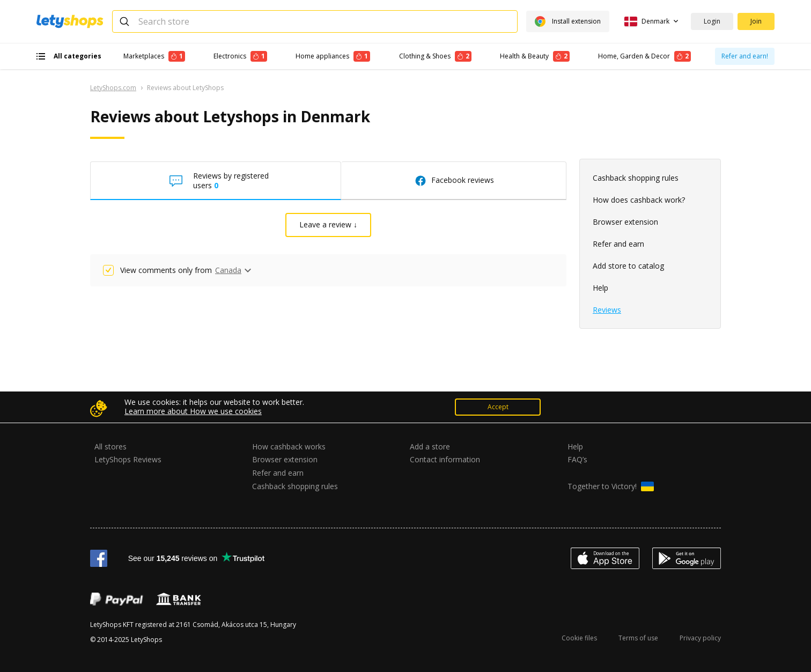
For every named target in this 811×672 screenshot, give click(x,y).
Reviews (607, 310)
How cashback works (289, 446)
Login (712, 21)
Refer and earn (618, 244)
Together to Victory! (611, 486)
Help (600, 288)
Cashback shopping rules (636, 178)
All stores (110, 446)
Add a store (430, 446)
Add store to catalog (628, 266)
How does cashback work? (639, 200)
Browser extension (625, 222)
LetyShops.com (113, 88)
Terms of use (638, 638)
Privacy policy (700, 638)
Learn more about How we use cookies (193, 411)
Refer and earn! (745, 56)
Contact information (445, 459)
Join (756, 21)
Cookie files (579, 638)
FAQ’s (577, 459)
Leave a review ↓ (328, 224)
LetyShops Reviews (128, 459)
